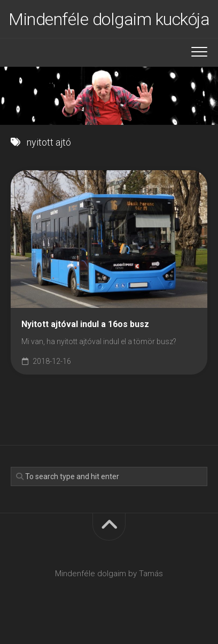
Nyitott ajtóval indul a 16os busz (85, 324)
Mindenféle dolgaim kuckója (109, 19)
